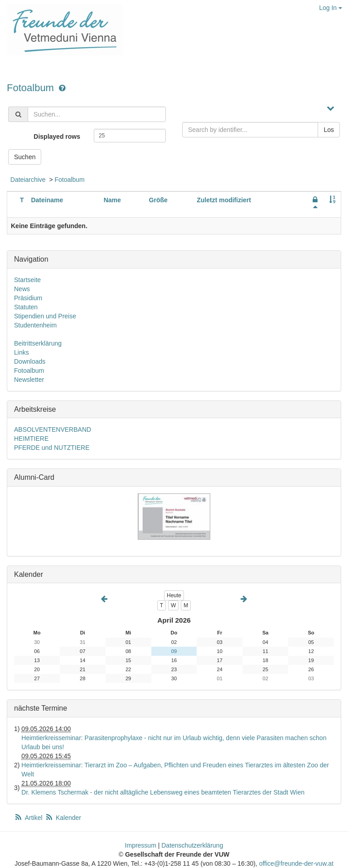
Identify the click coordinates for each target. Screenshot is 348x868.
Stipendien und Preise (45, 316)
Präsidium (28, 298)
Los (329, 130)
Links (22, 352)
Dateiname (47, 200)
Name (112, 200)
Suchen (25, 157)
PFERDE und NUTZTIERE (52, 448)
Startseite (27, 280)
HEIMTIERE (31, 439)
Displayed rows (57, 137)
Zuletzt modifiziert (224, 200)
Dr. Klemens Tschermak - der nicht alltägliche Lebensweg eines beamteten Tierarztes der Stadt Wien (163, 792)
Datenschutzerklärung (192, 845)
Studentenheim (35, 325)
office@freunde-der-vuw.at (296, 863)
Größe (158, 200)
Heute (174, 595)
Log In (331, 8)
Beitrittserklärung (38, 343)
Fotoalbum (32, 88)
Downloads (30, 361)
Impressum (141, 845)
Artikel (29, 818)
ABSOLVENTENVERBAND (53, 429)
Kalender (63, 818)
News (22, 289)
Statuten (26, 307)
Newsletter (29, 380)
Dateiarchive (28, 180)
